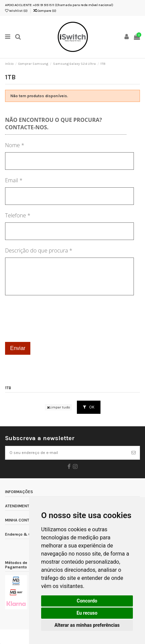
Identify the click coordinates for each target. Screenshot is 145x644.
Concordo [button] (87, 601)
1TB (8, 388)
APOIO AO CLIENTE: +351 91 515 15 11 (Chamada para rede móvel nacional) (59, 5)
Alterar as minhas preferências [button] (87, 625)
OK (89, 407)
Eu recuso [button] (87, 613)
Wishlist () (16, 11)
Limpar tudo (58, 407)
